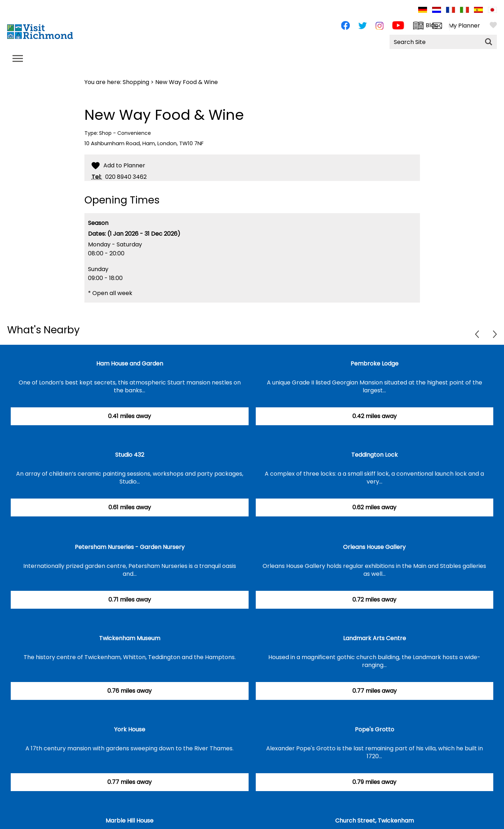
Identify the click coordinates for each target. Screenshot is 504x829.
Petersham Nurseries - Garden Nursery (130, 547)
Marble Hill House (129, 821)
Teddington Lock (375, 455)
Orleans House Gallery (374, 547)
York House (130, 729)
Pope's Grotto (375, 729)
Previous (477, 334)
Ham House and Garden (130, 364)
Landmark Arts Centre (375, 638)
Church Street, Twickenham (375, 821)
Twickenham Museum (130, 638)
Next (495, 334)
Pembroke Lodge (375, 364)
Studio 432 (130, 455)
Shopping (136, 82)
